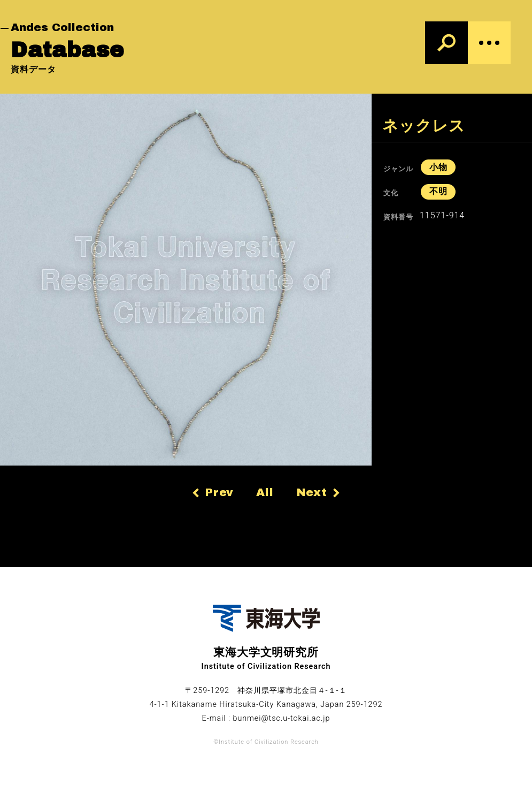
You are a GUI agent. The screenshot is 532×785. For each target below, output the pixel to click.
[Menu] (489, 43)
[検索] (446, 43)
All (265, 492)
